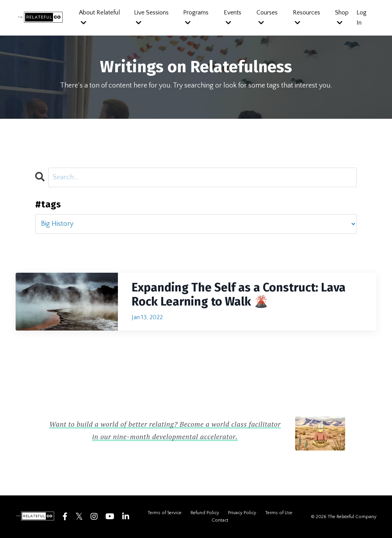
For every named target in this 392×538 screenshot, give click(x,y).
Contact (220, 520)
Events (233, 17)
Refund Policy (205, 513)
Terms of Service (165, 513)
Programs (196, 17)
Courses (267, 17)
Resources (306, 17)
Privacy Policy (242, 513)
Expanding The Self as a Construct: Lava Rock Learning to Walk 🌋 (239, 295)
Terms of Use (279, 513)
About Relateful (99, 17)
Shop (342, 17)
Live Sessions (151, 17)
